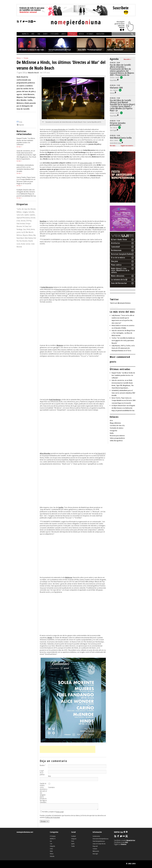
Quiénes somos (96, 836)
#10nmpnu (72, 34)
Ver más (19, 147)
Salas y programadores (117, 438)
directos (23, 221)
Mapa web (95, 846)
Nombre (43, 765)
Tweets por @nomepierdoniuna (120, 303)
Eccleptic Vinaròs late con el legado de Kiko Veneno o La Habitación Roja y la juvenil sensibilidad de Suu (123, 408)
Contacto (95, 849)
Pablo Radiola (29, 238)
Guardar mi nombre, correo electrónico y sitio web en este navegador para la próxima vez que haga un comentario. (43, 793)
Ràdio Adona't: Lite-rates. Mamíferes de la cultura (120, 270)
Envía (21, 122)
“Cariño (19, 209)
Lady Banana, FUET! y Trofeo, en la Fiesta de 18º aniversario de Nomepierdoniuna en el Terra (123, 348)
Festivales (90, 34)
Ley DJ (23, 232)
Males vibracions (118, 276)
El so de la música (118, 258)
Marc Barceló (29, 232)
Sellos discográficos (116, 441)
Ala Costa (24, 209)
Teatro (45, 34)
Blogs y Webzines (115, 423)
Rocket (23, 244)
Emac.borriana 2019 (62, 289)
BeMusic (19, 212)
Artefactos (115, 243)
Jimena (33, 229)
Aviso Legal (60, 812)
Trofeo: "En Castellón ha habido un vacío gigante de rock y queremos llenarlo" (123, 340)
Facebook (74, 836)
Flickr (73, 841)
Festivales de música (117, 428)
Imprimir (21, 125)
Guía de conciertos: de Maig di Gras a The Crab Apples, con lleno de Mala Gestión (123, 333)
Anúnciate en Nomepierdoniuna (101, 839)
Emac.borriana (21, 223)
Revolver (25, 241)
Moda (51, 851)
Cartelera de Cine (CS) (117, 425)
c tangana (25, 212)
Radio (112, 433)
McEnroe (19, 235)
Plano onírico (116, 265)
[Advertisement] (68, 749)
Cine (39, 34)
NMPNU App (121, 832)
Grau (24, 229)
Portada (26, 58)
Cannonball (115, 247)
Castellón (32, 215)
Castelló (27, 215)
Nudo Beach (20, 238)
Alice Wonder (32, 209)
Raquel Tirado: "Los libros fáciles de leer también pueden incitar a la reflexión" (123, 375)
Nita (34, 235)
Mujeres (25, 235)
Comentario (51, 787)
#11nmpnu (53, 836)
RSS (127, 842)
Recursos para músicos (117, 436)
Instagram (74, 839)
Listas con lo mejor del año (99, 844)
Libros (64, 34)
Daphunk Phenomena (23, 218)
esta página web (86, 163)
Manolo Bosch (33, 73)
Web (49, 776)
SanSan (28, 244)
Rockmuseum (116, 250)
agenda (56, 131)
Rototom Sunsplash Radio (121, 254)
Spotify (73, 844)
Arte (33, 34)
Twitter (73, 846)
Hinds (28, 229)
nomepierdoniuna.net (25, 832)
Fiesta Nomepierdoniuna (99, 841)
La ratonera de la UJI (119, 280)
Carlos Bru (31, 212)
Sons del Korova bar (119, 283)
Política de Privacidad (52, 817)
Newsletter (100, 34)
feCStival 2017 (101, 453)
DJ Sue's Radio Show (119, 239)
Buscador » (127, 59)
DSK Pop (29, 221)
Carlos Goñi (20, 215)
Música (81, 34)
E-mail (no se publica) (42, 773)
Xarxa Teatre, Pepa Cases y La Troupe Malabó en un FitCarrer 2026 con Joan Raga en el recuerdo (123, 400)
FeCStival (25, 226)
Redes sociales (96, 851)
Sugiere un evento (127, 146)
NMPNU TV (25, 34)
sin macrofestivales (58, 129)
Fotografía (55, 34)
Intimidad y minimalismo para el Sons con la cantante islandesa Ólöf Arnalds (123, 393)
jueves (19, 232)
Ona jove (114, 261)
